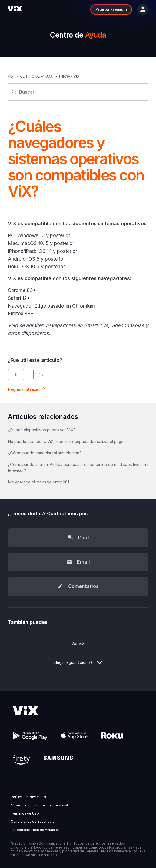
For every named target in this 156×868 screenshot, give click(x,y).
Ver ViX (78, 643)
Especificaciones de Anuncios (35, 830)
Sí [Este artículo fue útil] (16, 374)
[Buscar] (78, 92)
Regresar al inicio (27, 389)
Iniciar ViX (69, 76)
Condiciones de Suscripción (34, 822)
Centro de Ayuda (36, 76)
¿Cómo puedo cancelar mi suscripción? (45, 453)
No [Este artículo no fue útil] (41, 374)
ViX (11, 76)
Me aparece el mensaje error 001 (38, 482)
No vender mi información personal (39, 805)
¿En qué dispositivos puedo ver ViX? (42, 430)
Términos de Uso (25, 813)
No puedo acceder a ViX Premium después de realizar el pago (66, 441)
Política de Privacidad (28, 797)
